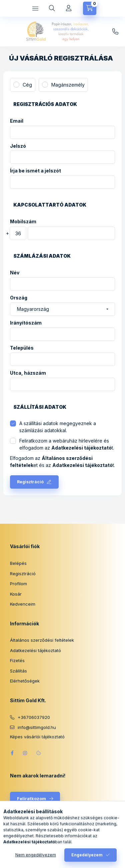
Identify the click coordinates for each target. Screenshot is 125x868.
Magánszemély (68, 85)
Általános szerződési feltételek (42, 640)
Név (15, 273)
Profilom (18, 584)
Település (22, 348)
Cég (27, 85)
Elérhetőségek (25, 681)
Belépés (18, 563)
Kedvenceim (23, 604)
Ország (19, 298)
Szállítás (18, 671)
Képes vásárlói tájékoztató (37, 737)
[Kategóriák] (35, 8)
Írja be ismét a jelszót (35, 171)
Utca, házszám (28, 373)
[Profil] (69, 8)
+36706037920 (34, 717)
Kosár (16, 594)
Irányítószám (26, 323)
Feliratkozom (31, 798)
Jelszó (18, 146)
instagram (25, 753)
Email (17, 121)
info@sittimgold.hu (115, 32)
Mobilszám (23, 221)
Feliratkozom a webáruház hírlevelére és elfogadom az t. (67, 444)
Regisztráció (30, 482)
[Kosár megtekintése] (90, 8)
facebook (12, 753)
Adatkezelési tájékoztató (35, 650)
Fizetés (17, 660)
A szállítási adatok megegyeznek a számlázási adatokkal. (58, 427)
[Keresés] (52, 8)
